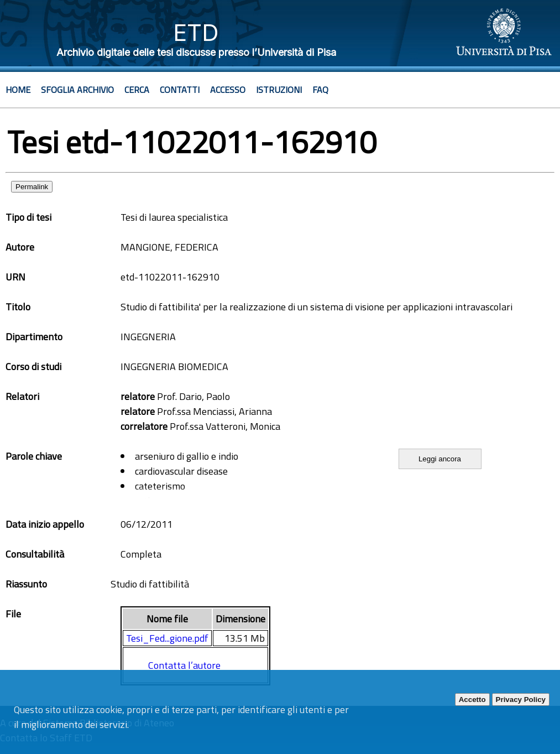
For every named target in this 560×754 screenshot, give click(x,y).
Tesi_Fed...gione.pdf (167, 638)
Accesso (228, 90)
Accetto (472, 700)
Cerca (137, 90)
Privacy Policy (521, 700)
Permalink (32, 187)
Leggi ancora (440, 459)
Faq (320, 90)
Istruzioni (279, 90)
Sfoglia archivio (77, 90)
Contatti (180, 90)
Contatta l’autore (184, 665)
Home (18, 90)
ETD (196, 32)
